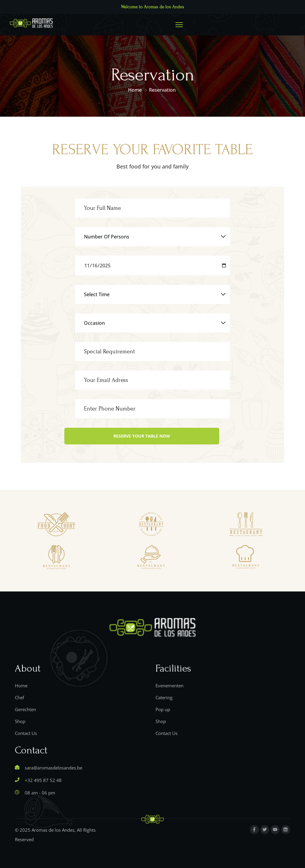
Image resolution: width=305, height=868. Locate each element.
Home (135, 90)
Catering (164, 697)
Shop (20, 721)
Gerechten (25, 709)
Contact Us (26, 733)
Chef (20, 697)
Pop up (163, 709)
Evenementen (169, 686)
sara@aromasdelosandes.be (53, 768)
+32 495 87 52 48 (43, 780)
